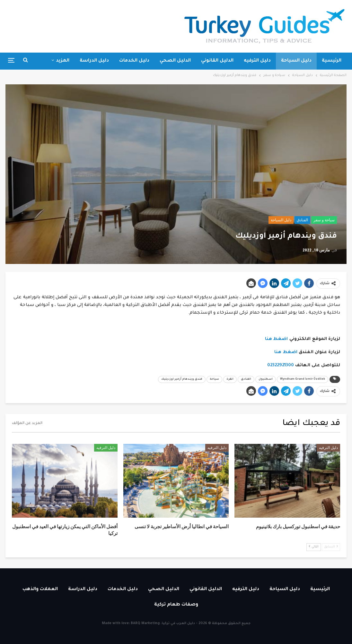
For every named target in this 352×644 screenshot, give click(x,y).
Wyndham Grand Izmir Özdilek (303, 379)
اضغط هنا (277, 339)
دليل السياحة (296, 61)
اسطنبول (266, 379)
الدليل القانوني (217, 61)
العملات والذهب (40, 589)
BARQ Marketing (145, 623)
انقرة (230, 379)
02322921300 (281, 365)
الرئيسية (332, 61)
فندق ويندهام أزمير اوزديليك (182, 379)
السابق (331, 547)
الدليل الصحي (175, 61)
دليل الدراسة (94, 61)
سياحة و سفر (324, 220)
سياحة (214, 379)
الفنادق (302, 220)
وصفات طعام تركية (176, 605)
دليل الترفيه (257, 61)
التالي (314, 547)
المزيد (63, 61)
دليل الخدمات (134, 61)
